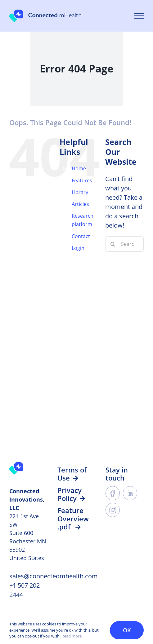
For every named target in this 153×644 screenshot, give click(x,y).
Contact (81, 236)
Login (78, 248)
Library (80, 192)
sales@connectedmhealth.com (54, 576)
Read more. (72, 636)
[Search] (113, 244)
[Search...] (124, 244)
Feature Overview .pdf (73, 518)
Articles (80, 204)
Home (79, 168)
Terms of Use (72, 474)
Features (82, 181)
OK (127, 630)
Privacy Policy (71, 494)
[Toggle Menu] (139, 16)
